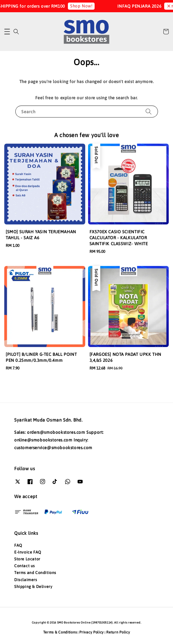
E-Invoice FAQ (28, 552)
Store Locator (27, 559)
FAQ (18, 545)
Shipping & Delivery (33, 587)
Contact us (25, 566)
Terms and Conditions (35, 573)
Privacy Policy (91, 632)
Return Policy (118, 632)
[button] (7, 32)
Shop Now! (84, 6)
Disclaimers (26, 580)
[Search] (149, 111)
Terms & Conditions (60, 632)
